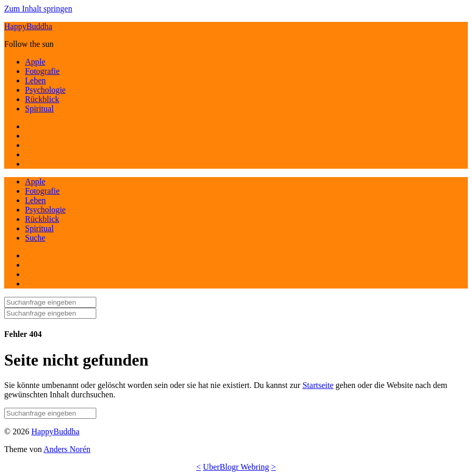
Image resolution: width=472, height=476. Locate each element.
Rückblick (42, 99)
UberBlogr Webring (236, 467)
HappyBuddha (28, 26)
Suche (35, 238)
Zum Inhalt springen (38, 9)
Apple (35, 62)
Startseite (318, 385)
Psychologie (45, 90)
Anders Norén (67, 449)
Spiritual (39, 109)
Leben (35, 80)
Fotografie (42, 71)
